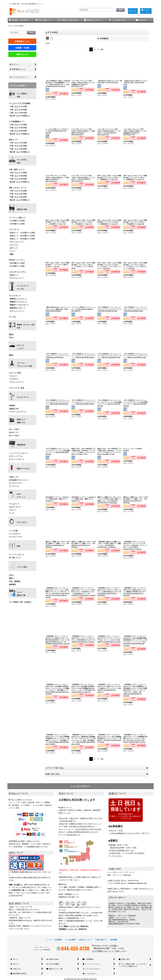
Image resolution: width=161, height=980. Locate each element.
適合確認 (114, 940)
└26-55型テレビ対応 (17, 263)
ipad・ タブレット (21, 496)
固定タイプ (13, 140)
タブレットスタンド (17, 459)
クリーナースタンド (17, 554)
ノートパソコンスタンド (18, 453)
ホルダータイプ (15, 507)
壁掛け (11, 334)
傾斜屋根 (12, 584)
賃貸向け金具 (22, 209)
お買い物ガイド (101, 940)
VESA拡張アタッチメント (19, 480)
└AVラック (13, 248)
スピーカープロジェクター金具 (24, 364)
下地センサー (14, 477)
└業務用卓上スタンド (17, 308)
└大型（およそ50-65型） (19, 113)
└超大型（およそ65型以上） (20, 116)
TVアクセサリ (22, 522)
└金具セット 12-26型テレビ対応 (22, 233)
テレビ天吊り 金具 (22, 161)
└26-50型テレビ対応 (17, 224)
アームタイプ (14, 504)
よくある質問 (70, 940)
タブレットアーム (16, 456)
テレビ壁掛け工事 (21, 594)
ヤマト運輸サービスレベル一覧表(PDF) (74, 926)
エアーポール (14, 229)
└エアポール (14, 379)
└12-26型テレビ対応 (17, 221)
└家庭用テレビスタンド (18, 299)
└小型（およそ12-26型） (19, 106)
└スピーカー (14, 245)
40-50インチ (14, 432)
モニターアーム (23, 397)
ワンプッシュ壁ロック (17, 218)
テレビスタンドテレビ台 (23, 287)
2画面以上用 (14, 409)
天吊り (11, 338)
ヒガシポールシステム (17, 272)
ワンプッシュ (14, 486)
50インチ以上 (14, 435)
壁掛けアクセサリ (24, 469)
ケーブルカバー (15, 534)
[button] (20, 20)
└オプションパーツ (16, 242)
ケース (11, 513)
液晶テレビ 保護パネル (21, 421)
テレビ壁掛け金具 (22, 95)
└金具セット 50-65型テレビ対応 (22, 239)
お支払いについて (85, 940)
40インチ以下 (14, 429)
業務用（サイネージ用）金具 (26, 326)
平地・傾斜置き (15, 581)
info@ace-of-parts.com (137, 883)
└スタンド (13, 376)
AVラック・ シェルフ (21, 347)
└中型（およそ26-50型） (19, 110)
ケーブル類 (13, 531)
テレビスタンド (15, 296)
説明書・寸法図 (22, 48)
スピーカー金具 (15, 373)
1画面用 (12, 405)
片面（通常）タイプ (17, 170)
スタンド (12, 510)
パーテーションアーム (17, 412)
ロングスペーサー (16, 483)
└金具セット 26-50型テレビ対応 (22, 236)
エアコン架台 (22, 567)
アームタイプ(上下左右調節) (20, 103)
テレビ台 (12, 317)
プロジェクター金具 (17, 388)
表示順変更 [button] (103, 38)
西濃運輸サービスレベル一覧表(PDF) (73, 929)
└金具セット (14, 275)
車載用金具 (21, 445)
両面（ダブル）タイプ (17, 188)
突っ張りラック (15, 558)
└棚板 (11, 254)
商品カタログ (22, 54)
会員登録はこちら (22, 41)
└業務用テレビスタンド (18, 302)
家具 (19, 546)
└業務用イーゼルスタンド (19, 305)
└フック (12, 251)
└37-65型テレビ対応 (17, 266)
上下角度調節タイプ (17, 121)
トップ (49, 940)
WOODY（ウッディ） (17, 260)
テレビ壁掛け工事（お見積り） (21, 602)
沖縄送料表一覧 (18, 890)
